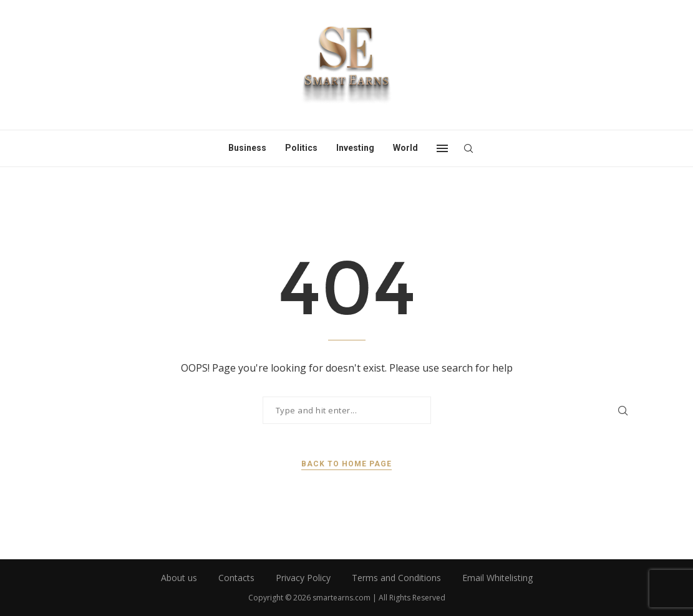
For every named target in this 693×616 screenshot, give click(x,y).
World (405, 148)
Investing (355, 148)
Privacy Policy (303, 578)
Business (247, 148)
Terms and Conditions (396, 578)
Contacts (236, 578)
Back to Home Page (346, 464)
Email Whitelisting (497, 578)
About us (179, 578)
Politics (301, 148)
